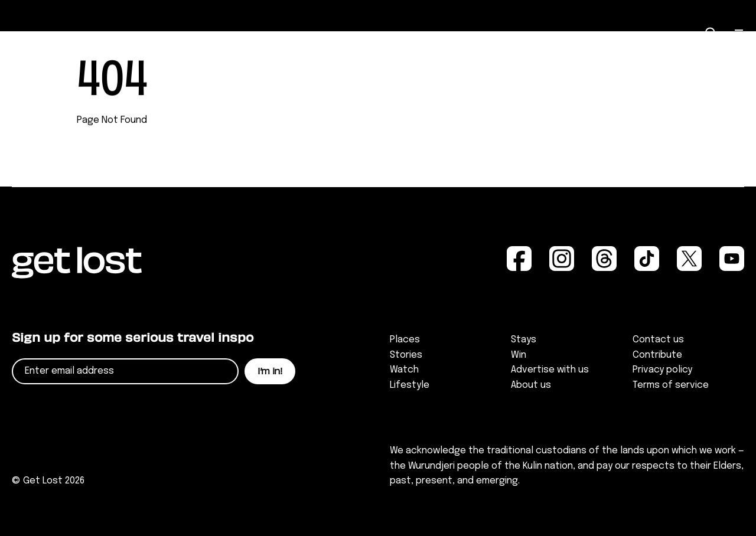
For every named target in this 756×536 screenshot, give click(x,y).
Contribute (657, 355)
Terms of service (671, 385)
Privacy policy (662, 370)
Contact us (658, 340)
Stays (524, 340)
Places (405, 340)
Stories (406, 355)
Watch (404, 370)
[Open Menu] (739, 34)
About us (531, 385)
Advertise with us (550, 370)
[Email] (125, 371)
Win (519, 355)
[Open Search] (711, 33)
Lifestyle (410, 385)
